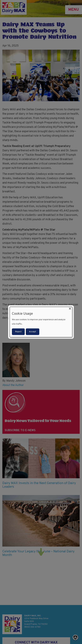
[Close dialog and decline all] (70, 309)
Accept (33, 332)
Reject (18, 332)
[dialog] (41, 322)
